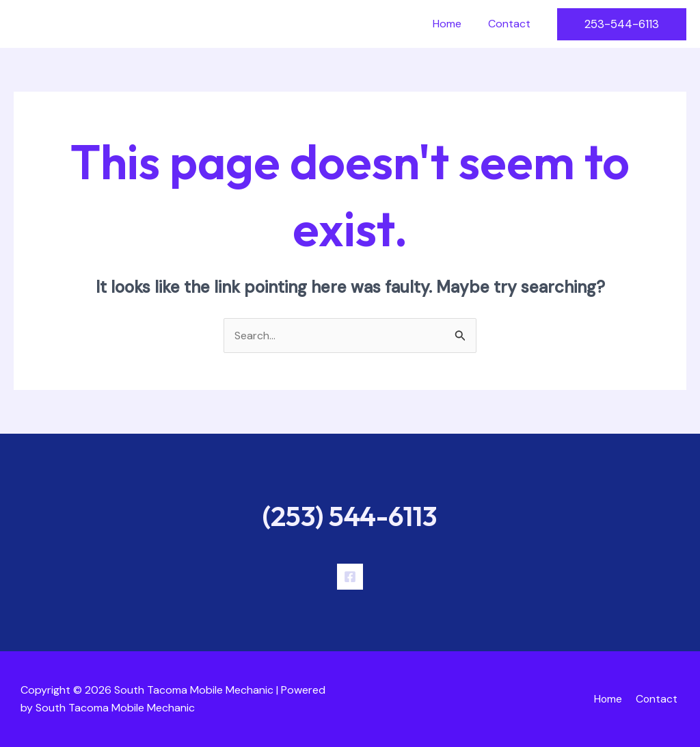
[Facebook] (350, 577)
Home (454, 24)
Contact (511, 24)
